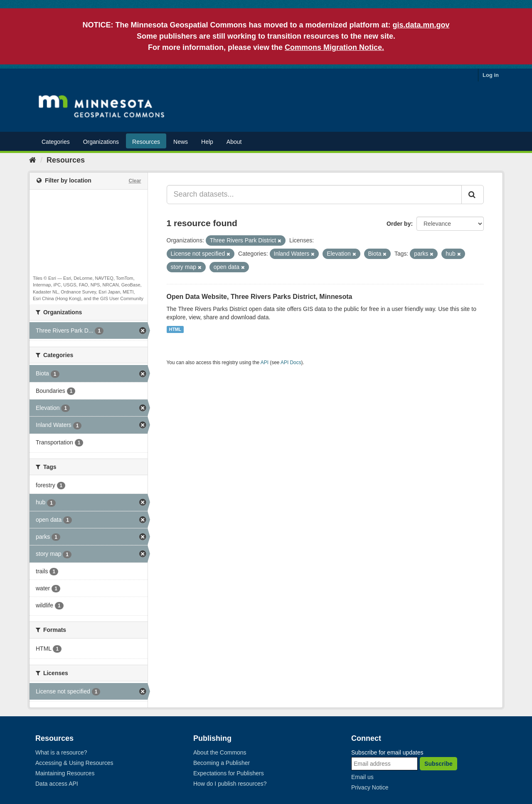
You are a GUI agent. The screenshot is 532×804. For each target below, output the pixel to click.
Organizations (101, 142)
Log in (491, 75)
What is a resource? (61, 752)
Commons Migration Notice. (334, 47)
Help (207, 142)
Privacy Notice (370, 787)
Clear (135, 181)
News (181, 142)
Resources (146, 142)
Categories (56, 142)
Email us (362, 777)
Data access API (57, 784)
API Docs (291, 363)
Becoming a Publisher (222, 763)
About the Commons (220, 752)
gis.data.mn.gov (421, 25)
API (265, 363)
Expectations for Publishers (229, 773)
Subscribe (438, 764)
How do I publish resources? (230, 784)
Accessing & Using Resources (74, 763)
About (234, 142)
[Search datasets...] (314, 195)
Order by (399, 224)
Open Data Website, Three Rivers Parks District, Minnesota (260, 297)
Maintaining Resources (65, 773)
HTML (175, 329)
